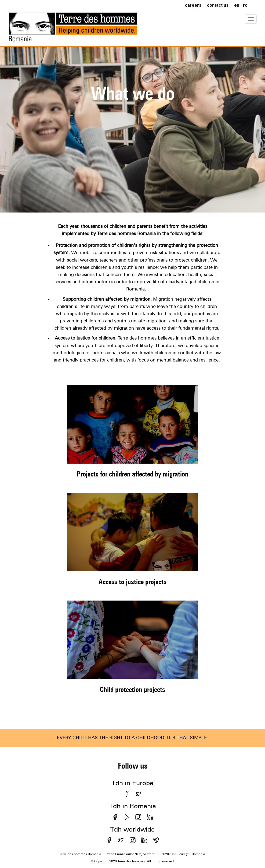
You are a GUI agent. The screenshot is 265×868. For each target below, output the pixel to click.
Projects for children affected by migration (133, 474)
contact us (218, 5)
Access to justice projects (132, 582)
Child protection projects (132, 689)
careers (193, 5)
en (237, 5)
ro (245, 5)
